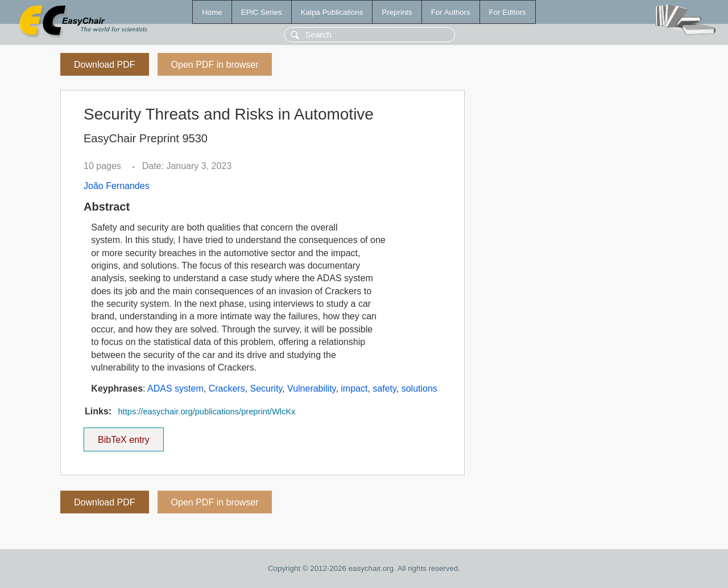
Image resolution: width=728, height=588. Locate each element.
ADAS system (175, 388)
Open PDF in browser (215, 65)
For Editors (508, 12)
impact (354, 388)
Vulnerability (311, 388)
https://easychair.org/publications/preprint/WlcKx (206, 412)
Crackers (227, 388)
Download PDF (105, 65)
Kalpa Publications (332, 12)
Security (266, 388)
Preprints (397, 12)
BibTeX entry (123, 436)
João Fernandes (117, 186)
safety (384, 388)
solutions (419, 388)
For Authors (451, 12)
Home (212, 12)
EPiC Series (262, 12)
